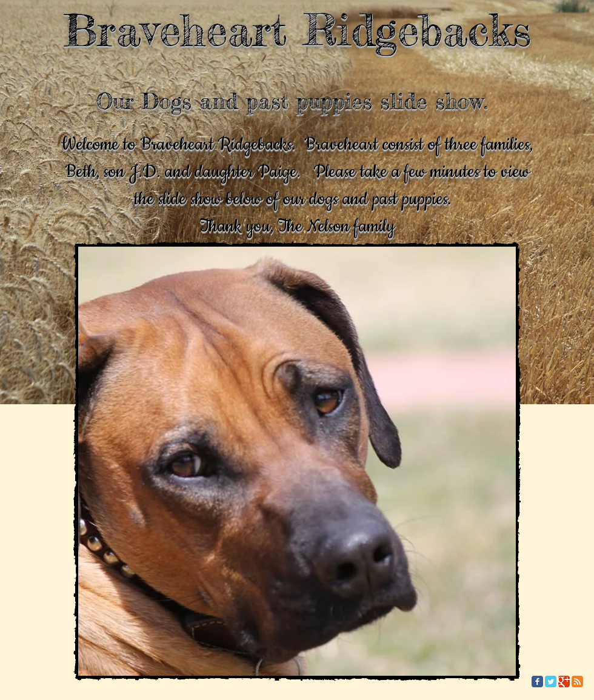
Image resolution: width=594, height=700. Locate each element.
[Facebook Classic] (537, 682)
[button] (297, 461)
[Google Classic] (564, 682)
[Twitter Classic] (551, 682)
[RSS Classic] (577, 682)
